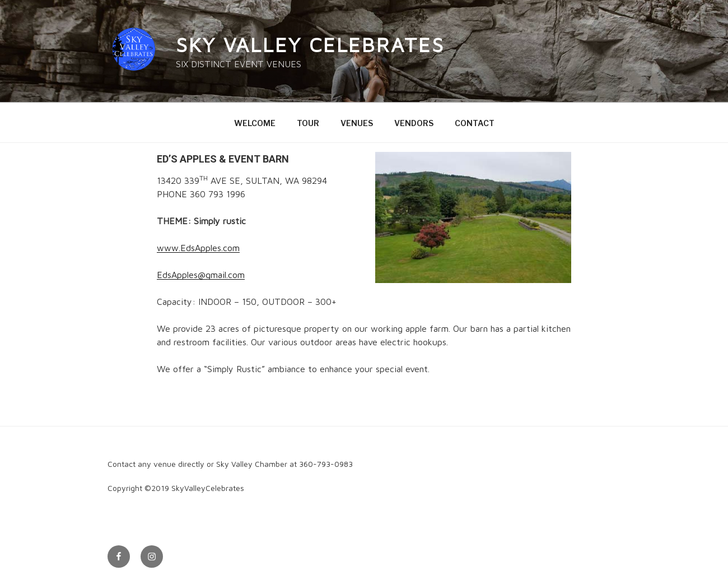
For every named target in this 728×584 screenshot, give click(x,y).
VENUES (357, 123)
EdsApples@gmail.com (201, 275)
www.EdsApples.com (198, 248)
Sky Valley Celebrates (310, 45)
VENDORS (414, 123)
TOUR (308, 123)
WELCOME (255, 123)
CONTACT (475, 123)
